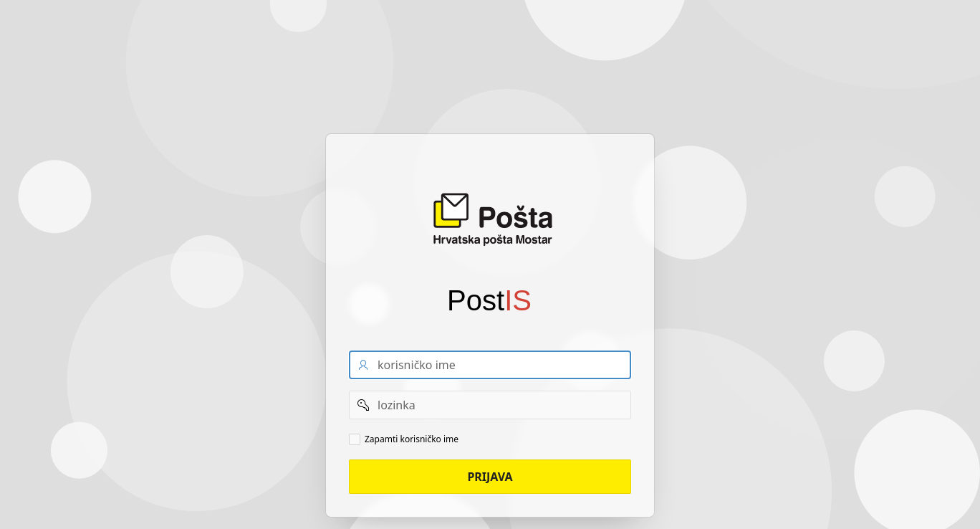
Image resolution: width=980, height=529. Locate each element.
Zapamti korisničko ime (412, 439)
